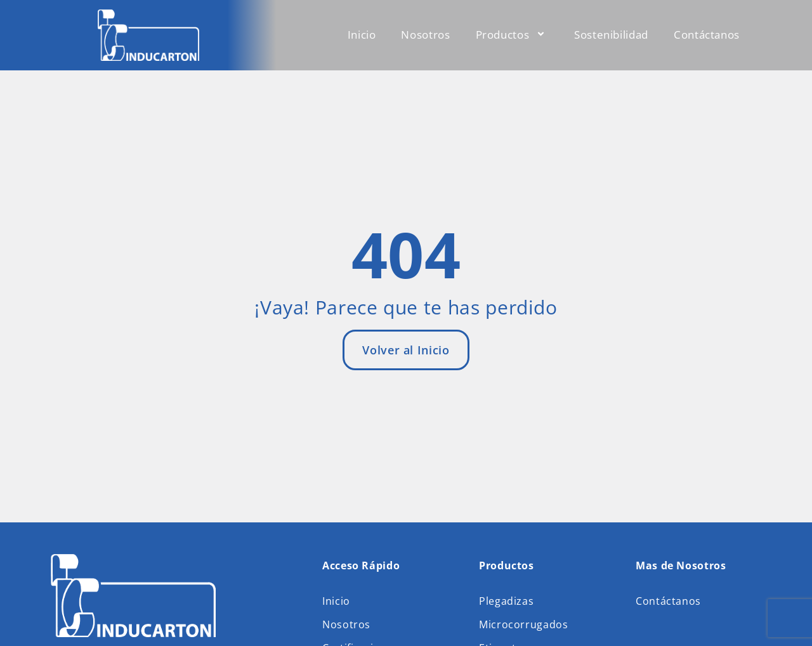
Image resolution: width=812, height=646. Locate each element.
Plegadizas (506, 601)
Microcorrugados (524, 624)
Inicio (362, 35)
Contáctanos (707, 35)
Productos (512, 35)
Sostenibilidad (611, 35)
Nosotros (425, 35)
